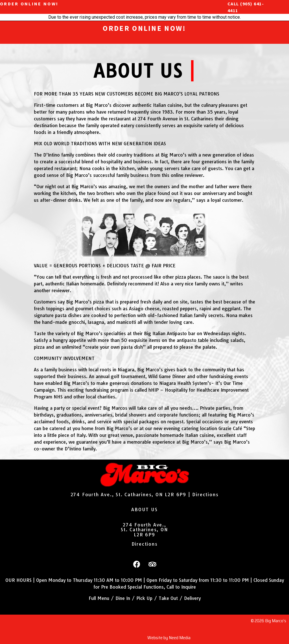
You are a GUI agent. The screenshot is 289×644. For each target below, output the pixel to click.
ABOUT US (144, 509)
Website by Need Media (169, 638)
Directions (205, 495)
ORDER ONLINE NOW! (29, 4)
